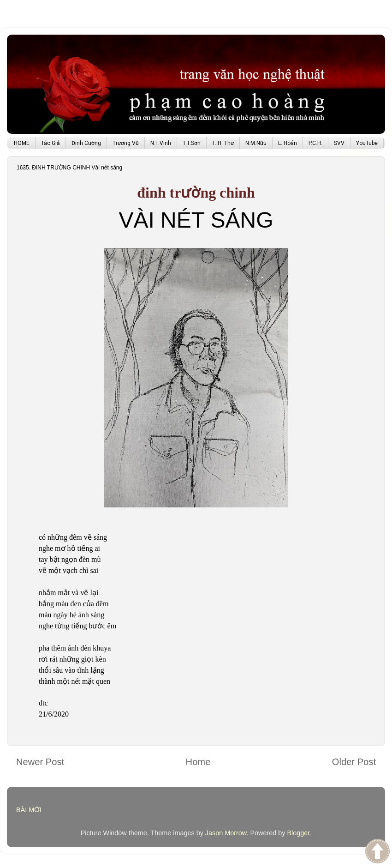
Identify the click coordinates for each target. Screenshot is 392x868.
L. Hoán (288, 143)
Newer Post (40, 762)
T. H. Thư (223, 143)
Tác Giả (50, 143)
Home (198, 762)
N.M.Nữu (256, 143)
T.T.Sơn (192, 143)
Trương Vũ (126, 143)
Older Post (354, 762)
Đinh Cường (86, 143)
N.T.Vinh (161, 143)
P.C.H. (315, 143)
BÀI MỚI (29, 810)
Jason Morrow (226, 833)
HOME (22, 143)
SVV (339, 143)
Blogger (298, 833)
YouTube (367, 143)
